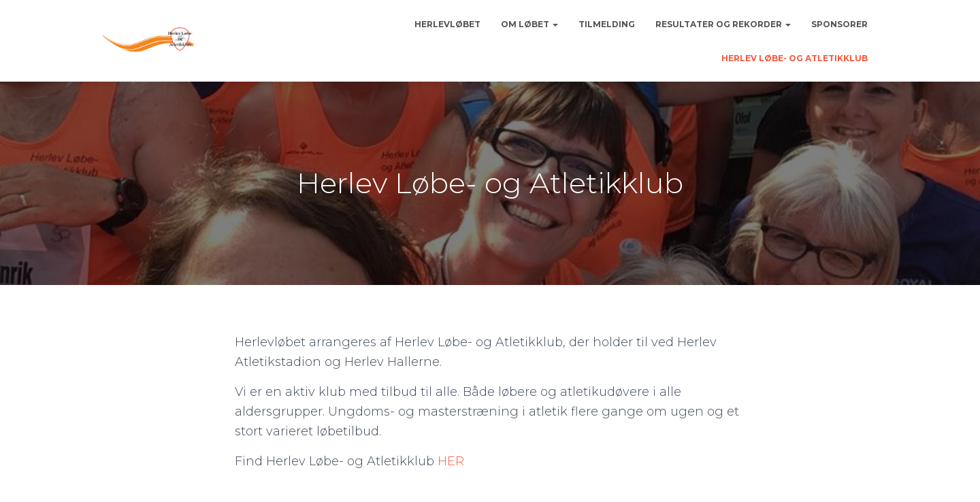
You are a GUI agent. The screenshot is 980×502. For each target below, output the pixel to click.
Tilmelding (607, 24)
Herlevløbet (447, 24)
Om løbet (529, 24)
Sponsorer (839, 24)
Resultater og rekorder (723, 24)
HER (451, 461)
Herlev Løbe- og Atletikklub (795, 58)
